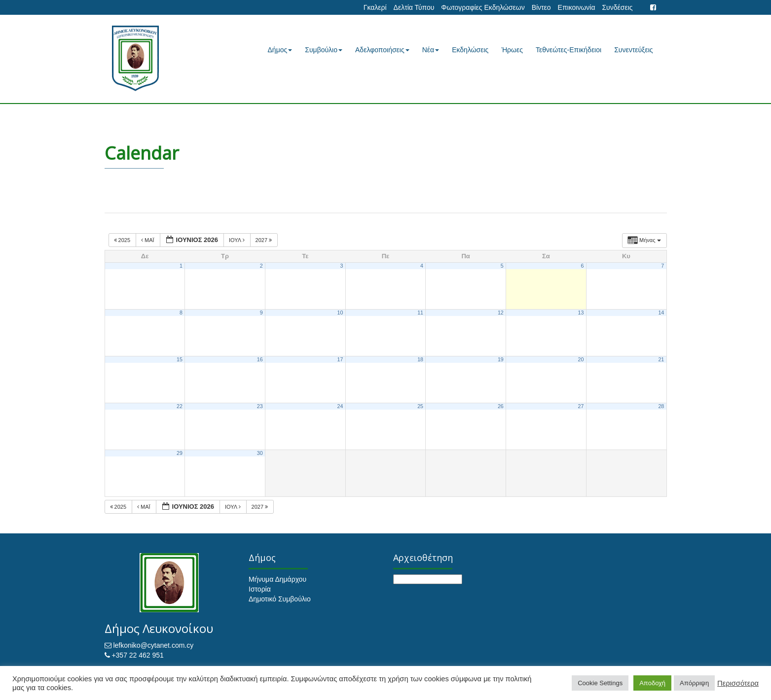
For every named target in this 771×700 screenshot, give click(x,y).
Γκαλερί (375, 7)
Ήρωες (512, 50)
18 (420, 359)
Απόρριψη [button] (694, 683)
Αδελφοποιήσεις (382, 50)
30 (260, 453)
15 (180, 359)
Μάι (148, 240)
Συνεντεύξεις (633, 50)
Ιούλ (238, 240)
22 (180, 406)
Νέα (431, 50)
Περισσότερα (738, 683)
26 (501, 406)
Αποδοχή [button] (652, 683)
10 (340, 313)
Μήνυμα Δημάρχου (277, 579)
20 (581, 359)
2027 (265, 240)
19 (501, 359)
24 (340, 406)
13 (581, 313)
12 (501, 313)
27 (581, 406)
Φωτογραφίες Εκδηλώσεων (483, 7)
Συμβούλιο (324, 50)
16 (260, 359)
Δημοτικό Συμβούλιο (280, 599)
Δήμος (280, 50)
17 (340, 359)
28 (661, 406)
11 (420, 313)
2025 (123, 240)
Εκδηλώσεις (470, 50)
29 (180, 453)
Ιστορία (260, 589)
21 (661, 359)
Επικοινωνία (577, 7)
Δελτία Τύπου (414, 7)
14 (661, 313)
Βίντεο (541, 7)
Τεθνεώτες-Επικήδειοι (569, 50)
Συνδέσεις (617, 7)
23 (260, 406)
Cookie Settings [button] (600, 683)
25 (420, 406)
